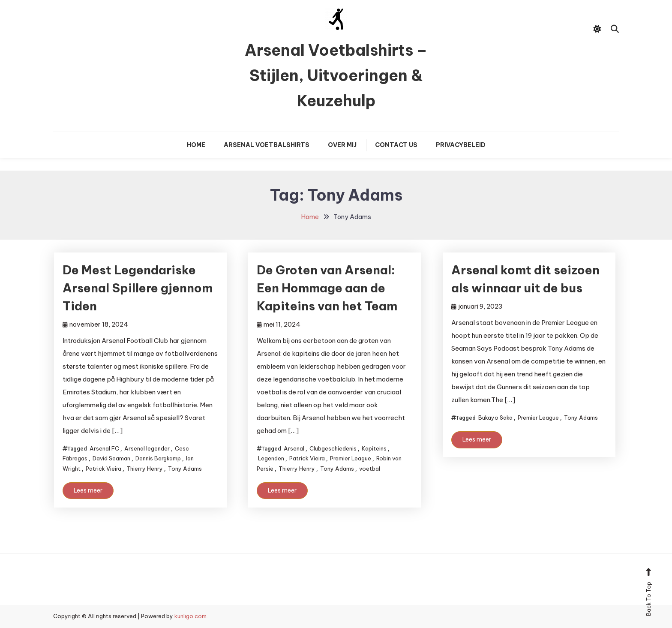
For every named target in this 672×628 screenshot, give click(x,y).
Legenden (271, 458)
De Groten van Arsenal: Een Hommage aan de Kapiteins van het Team (327, 288)
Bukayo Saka (495, 418)
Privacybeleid (461, 145)
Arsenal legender (147, 448)
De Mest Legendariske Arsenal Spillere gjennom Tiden (138, 288)
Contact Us (396, 145)
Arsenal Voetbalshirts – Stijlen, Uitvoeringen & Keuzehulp (336, 75)
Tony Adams (185, 469)
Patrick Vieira (103, 469)
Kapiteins (374, 448)
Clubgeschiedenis (333, 448)
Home (196, 145)
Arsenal (294, 448)
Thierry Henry (145, 469)
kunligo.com (190, 616)
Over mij (342, 145)
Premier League (351, 458)
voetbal (370, 469)
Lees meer (88, 490)
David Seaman (111, 458)
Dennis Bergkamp (158, 458)
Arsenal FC (104, 448)
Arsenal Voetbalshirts (267, 145)
